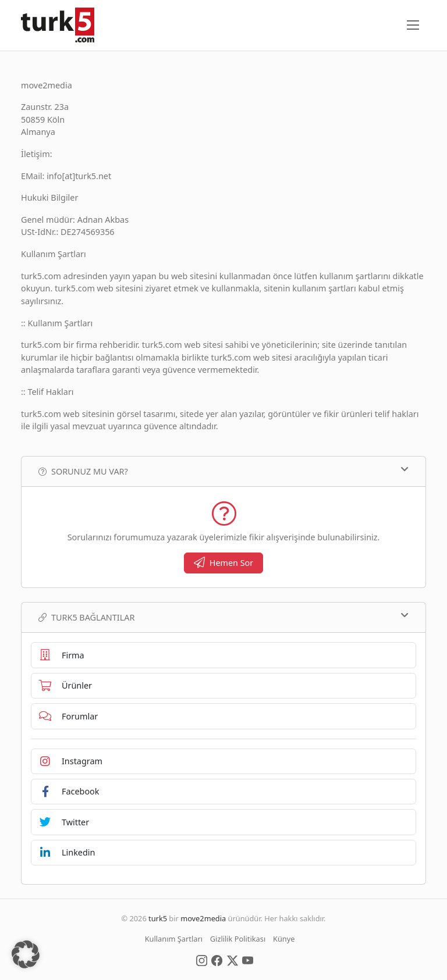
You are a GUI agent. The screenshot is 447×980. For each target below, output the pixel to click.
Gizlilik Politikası (238, 939)
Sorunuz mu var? (223, 471)
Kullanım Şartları (174, 939)
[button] (26, 954)
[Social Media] (202, 960)
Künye (284, 939)
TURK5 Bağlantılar (223, 617)
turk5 (158, 918)
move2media (203, 918)
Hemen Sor (224, 563)
